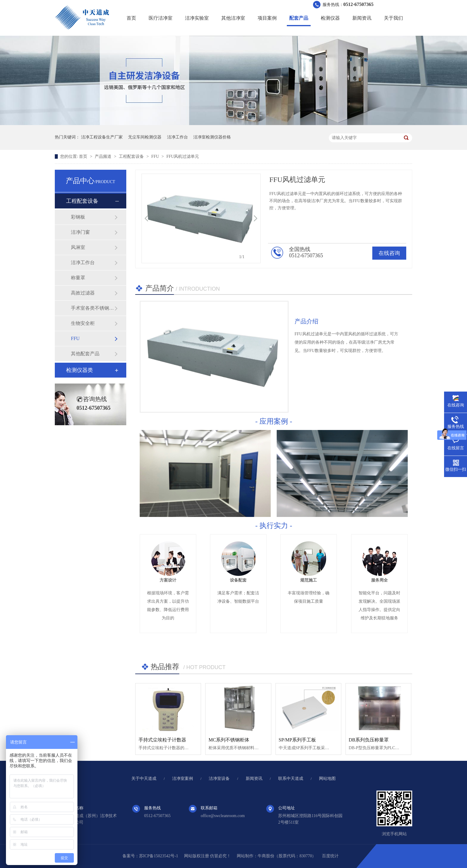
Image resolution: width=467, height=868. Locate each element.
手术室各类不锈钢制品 (93, 308)
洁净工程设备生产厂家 (102, 137)
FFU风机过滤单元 (183, 156)
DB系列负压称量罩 (369, 740)
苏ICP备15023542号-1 (159, 856)
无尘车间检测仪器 (145, 137)
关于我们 (393, 18)
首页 (131, 18)
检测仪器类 (80, 370)
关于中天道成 (144, 779)
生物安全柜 (83, 323)
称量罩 (78, 278)
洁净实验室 (197, 18)
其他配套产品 (85, 354)
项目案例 (267, 18)
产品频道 (104, 156)
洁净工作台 (178, 137)
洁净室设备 (219, 779)
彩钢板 (78, 217)
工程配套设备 (132, 156)
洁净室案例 (183, 779)
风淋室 (78, 247)
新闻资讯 (362, 18)
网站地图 (327, 779)
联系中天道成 (291, 779)
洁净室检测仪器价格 (212, 137)
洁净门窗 (80, 232)
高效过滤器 (83, 293)
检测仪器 (330, 18)
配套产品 (299, 18)
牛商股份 (266, 856)
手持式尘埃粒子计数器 (162, 740)
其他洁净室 (233, 18)
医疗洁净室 (161, 18)
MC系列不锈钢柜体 (229, 740)
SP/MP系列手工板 (297, 740)
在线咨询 (389, 253)
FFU (156, 156)
